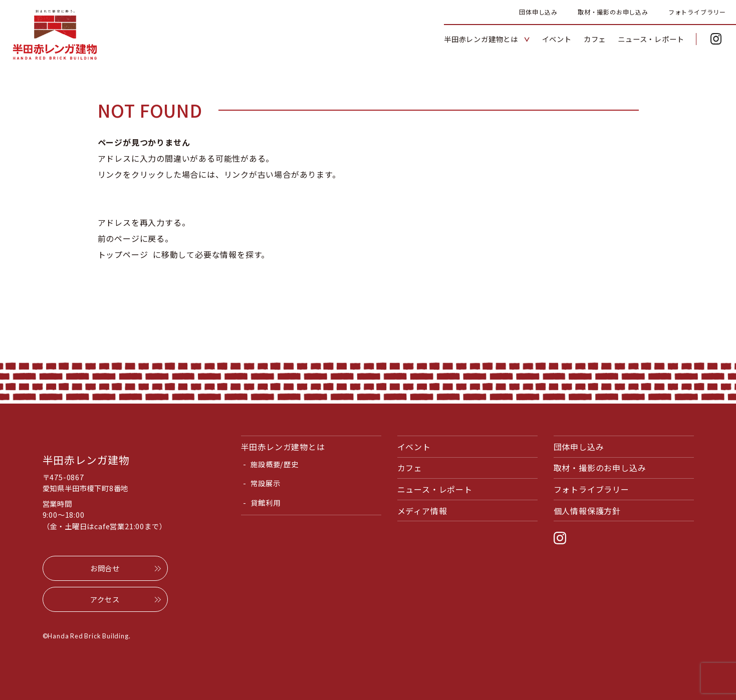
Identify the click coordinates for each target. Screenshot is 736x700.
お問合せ (105, 568)
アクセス (105, 599)
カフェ (410, 468)
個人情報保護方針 (587, 511)
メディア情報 (422, 511)
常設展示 (265, 483)
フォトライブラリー (697, 12)
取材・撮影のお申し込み (613, 12)
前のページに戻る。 (136, 238)
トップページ (123, 254)
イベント (414, 447)
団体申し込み (538, 12)
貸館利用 (265, 502)
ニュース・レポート (435, 489)
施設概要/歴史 (275, 464)
